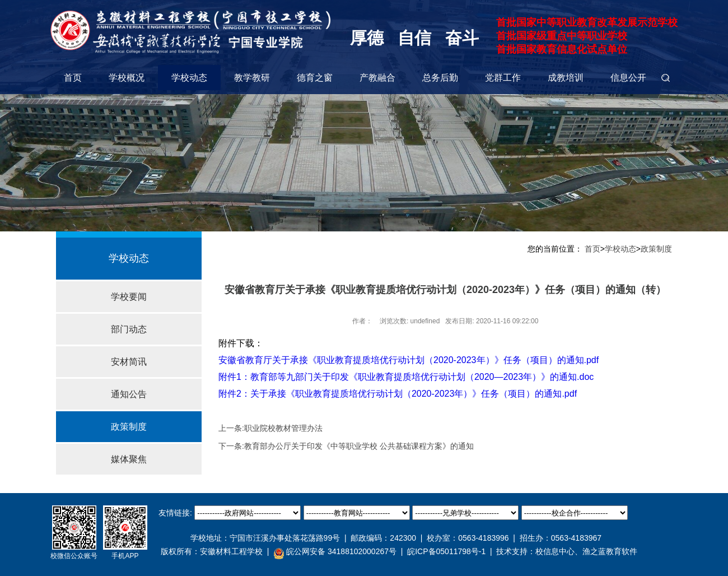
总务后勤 (440, 78)
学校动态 (189, 78)
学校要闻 (129, 297)
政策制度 (129, 427)
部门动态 (129, 329)
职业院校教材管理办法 (283, 428)
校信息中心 (555, 551)
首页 (73, 78)
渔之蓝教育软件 (610, 551)
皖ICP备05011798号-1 (446, 551)
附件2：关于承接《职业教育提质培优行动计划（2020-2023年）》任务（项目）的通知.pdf (398, 394)
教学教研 (252, 78)
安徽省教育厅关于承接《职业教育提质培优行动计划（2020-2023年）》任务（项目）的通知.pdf (409, 360)
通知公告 (129, 394)
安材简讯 (129, 362)
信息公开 (628, 78)
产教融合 (377, 78)
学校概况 (127, 78)
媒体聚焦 (129, 459)
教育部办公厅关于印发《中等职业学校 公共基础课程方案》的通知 (359, 446)
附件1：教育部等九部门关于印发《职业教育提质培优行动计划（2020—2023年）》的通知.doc (406, 377)
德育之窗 (315, 78)
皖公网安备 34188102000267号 (335, 552)
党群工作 (503, 78)
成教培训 (566, 78)
